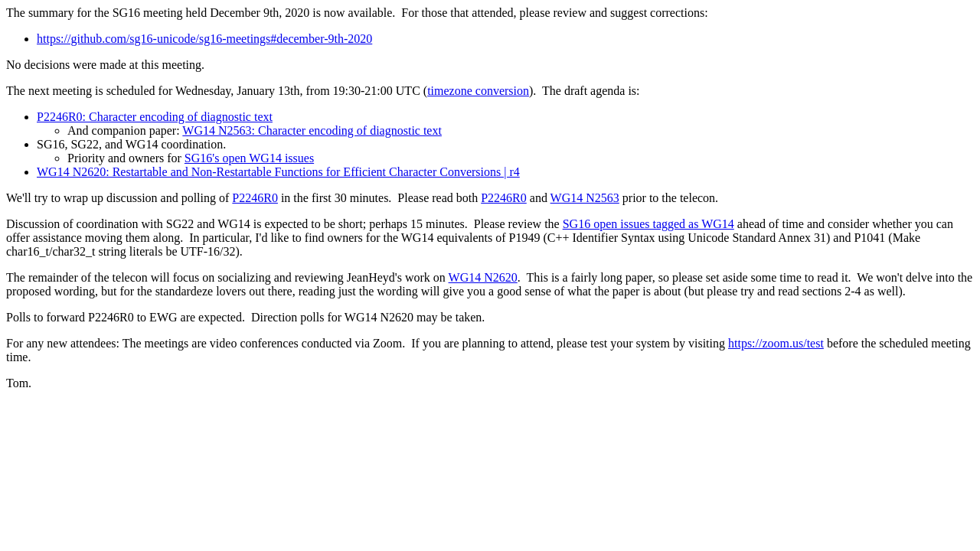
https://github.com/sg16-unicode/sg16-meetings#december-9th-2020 (204, 39)
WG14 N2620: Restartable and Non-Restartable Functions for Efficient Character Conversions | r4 (278, 172)
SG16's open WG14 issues (249, 158)
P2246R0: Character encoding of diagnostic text (155, 117)
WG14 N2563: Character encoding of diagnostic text (312, 130)
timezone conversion (478, 91)
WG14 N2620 (483, 277)
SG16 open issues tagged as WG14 (648, 224)
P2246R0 (255, 198)
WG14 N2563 (585, 198)
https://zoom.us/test (776, 343)
